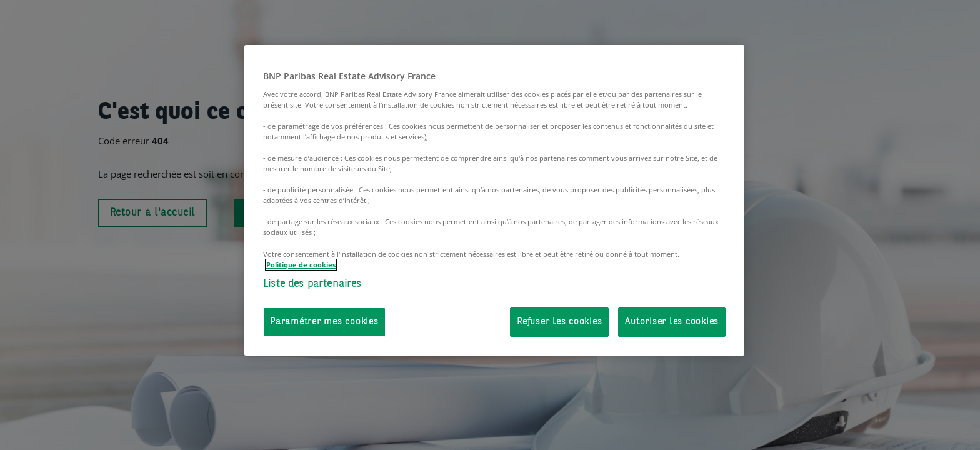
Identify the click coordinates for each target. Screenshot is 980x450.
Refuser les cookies (559, 322)
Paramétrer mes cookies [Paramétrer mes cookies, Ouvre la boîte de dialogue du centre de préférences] (324, 322)
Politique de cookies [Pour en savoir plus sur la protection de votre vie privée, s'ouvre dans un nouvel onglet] (301, 265)
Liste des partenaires (312, 284)
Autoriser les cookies (672, 322)
